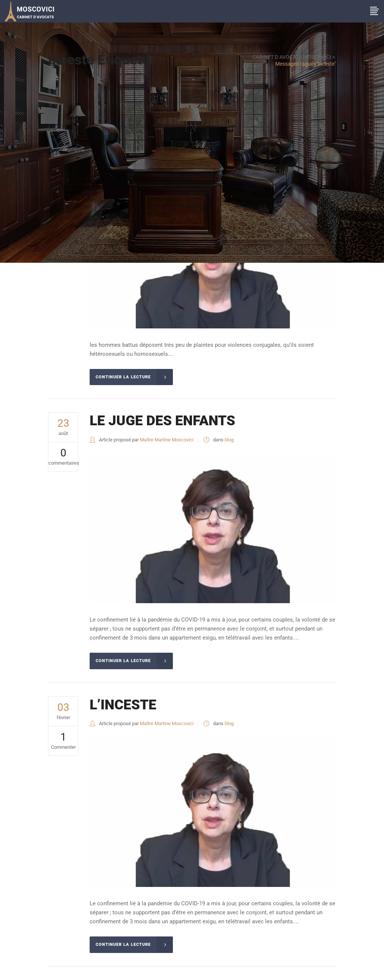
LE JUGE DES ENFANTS (162, 421)
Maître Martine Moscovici (167, 440)
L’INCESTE (123, 705)
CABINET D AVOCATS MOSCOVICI (292, 57)
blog (229, 440)
